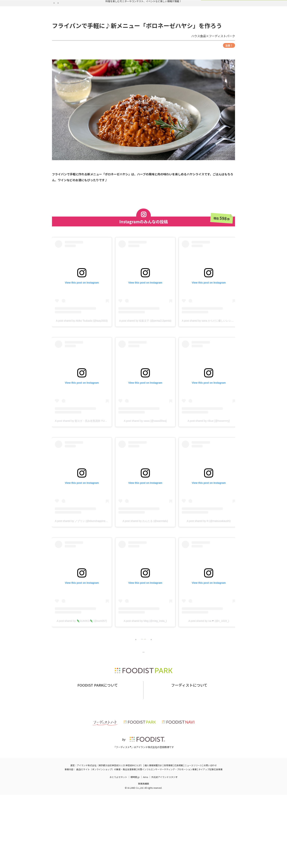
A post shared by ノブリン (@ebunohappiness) (82, 555)
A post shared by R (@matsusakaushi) (209, 555)
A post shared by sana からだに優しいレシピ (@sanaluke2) (216, 354)
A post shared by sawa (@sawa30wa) (145, 455)
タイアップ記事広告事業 (210, 842)
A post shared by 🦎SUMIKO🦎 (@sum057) (82, 655)
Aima (146, 850)
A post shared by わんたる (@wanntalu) (145, 555)
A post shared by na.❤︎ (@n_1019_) (209, 655)
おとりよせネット (118, 850)
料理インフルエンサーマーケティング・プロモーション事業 (167, 842)
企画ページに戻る (144, 696)
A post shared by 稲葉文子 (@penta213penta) (145, 354)
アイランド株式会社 (87, 838)
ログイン (188, 28)
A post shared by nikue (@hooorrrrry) (209, 455)
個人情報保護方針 (153, 838)
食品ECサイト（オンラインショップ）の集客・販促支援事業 (106, 842)
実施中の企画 (102, 28)
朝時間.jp (135, 850)
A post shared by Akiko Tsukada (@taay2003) (82, 354)
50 (166, 676)
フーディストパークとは (88, 763)
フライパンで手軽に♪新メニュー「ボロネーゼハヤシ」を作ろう (127, 37)
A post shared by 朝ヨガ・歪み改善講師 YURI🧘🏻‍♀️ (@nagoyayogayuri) (94, 455)
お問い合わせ (114, 763)
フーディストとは (171, 763)
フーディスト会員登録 (160, 28)
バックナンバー (128, 28)
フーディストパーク (62, 37)
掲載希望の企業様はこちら (98, 769)
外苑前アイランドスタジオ (164, 850)
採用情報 (168, 838)
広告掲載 (179, 838)
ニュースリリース (193, 838)
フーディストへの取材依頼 (202, 763)
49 (155, 676)
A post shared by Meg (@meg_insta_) (145, 655)
